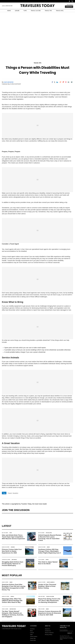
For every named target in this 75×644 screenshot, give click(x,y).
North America (51, 582)
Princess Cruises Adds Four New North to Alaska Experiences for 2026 (12, 551)
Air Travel (14, 560)
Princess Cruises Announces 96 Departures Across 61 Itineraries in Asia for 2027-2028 (50, 613)
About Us (47, 629)
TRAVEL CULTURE (36, 11)
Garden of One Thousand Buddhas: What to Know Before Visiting (47, 586)
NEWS (9, 11)
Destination (13, 609)
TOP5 (25, 11)
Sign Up (70, 633)
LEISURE (17, 11)
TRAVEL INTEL (60, 11)
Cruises (13, 547)
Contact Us (48, 631)
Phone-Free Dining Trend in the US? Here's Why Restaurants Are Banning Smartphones (49, 601)
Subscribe (69, 7)
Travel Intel (49, 533)
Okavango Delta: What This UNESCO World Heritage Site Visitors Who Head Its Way (12, 601)
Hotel (47, 560)
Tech (11, 533)
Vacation (15, 493)
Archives (32, 629)
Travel (10, 493)
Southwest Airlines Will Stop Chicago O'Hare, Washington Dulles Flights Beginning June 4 (50, 551)
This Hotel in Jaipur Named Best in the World (48, 563)
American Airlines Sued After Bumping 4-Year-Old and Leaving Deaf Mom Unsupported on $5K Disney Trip (14, 587)
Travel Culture (50, 596)
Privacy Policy (49, 635)
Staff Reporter (9, 82)
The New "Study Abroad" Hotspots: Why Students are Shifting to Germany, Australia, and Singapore (13, 614)
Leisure (32, 633)
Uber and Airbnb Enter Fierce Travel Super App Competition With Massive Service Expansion (13, 537)
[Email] (69, 82)
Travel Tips (38, 63)
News (48, 547)
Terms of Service (49, 633)
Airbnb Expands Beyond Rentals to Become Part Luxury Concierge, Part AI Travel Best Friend (50, 538)
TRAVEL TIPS (48, 11)
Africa (12, 596)
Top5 (31, 635)
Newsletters (70, 5)
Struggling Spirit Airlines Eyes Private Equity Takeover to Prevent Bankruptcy (13, 564)
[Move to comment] (72, 82)
